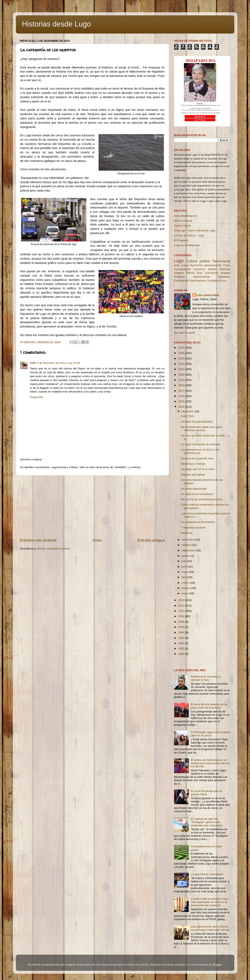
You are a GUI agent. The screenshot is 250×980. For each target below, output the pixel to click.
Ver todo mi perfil (184, 333)
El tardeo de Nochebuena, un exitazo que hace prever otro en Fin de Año (210, 763)
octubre (187, 545)
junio (185, 567)
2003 (182, 638)
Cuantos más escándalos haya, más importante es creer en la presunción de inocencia (210, 902)
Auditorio (179, 277)
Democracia (221, 261)
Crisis (227, 265)
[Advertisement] (92, 507)
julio (184, 561)
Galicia (212, 269)
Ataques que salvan (193, 475)
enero (186, 593)
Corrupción (212, 273)
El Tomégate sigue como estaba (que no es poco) (210, 734)
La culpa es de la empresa (197, 494)
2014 (182, 407)
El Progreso (181, 240)
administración (213, 265)
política (205, 261)
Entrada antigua (151, 540)
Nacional (225, 269)
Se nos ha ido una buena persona (202, 499)
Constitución (182, 281)
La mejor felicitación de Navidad (200, 444)
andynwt (180, 965)
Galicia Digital (183, 226)
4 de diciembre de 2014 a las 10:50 (58, 363)
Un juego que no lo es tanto (198, 469)
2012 (182, 606)
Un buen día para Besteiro (197, 422)
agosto (186, 556)
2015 (182, 401)
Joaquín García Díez (188, 273)
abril (185, 577)
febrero (186, 588)
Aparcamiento (202, 277)
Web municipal (183, 221)
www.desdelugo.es (186, 216)
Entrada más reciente (38, 540)
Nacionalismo (198, 281)
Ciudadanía (213, 281)
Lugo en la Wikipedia (187, 245)
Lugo (179, 261)
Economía (196, 265)
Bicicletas (224, 277)
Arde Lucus (181, 265)
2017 (182, 391)
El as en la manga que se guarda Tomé (206, 793)
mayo (185, 572)
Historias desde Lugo (57, 24)
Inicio (97, 540)
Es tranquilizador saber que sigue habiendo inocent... (201, 429)
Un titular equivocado (194, 489)
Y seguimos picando (193, 528)
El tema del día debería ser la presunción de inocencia (209, 706)
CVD (33, 363)
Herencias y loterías (193, 464)
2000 (182, 654)
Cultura (192, 261)
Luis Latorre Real (208, 295)
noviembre (188, 540)
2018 (182, 385)
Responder (37, 397)
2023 (182, 358)
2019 (182, 380)
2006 (182, 622)
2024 (182, 353)
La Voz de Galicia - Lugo (189, 235)
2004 (182, 632)
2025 (182, 348)
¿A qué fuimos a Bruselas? (207, 874)
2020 (182, 375)
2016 (182, 396)
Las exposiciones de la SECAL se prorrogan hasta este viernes (210, 928)
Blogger (217, 965)
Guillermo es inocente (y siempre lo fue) (206, 678)
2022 (182, 364)
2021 (182, 369)
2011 (182, 611)
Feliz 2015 (187, 416)
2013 (182, 600)
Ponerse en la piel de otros (197, 458)
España (226, 273)
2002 (182, 643)
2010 (182, 616)
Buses (224, 281)
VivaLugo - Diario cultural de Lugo (195, 230)
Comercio (200, 269)
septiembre (189, 550)
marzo (186, 583)
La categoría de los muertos (198, 522)
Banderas (187, 533)
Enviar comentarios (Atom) (54, 549)
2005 (182, 627)
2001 (182, 649)
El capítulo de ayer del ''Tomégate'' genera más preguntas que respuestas (207, 822)
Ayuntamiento (182, 269)
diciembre (188, 411)
